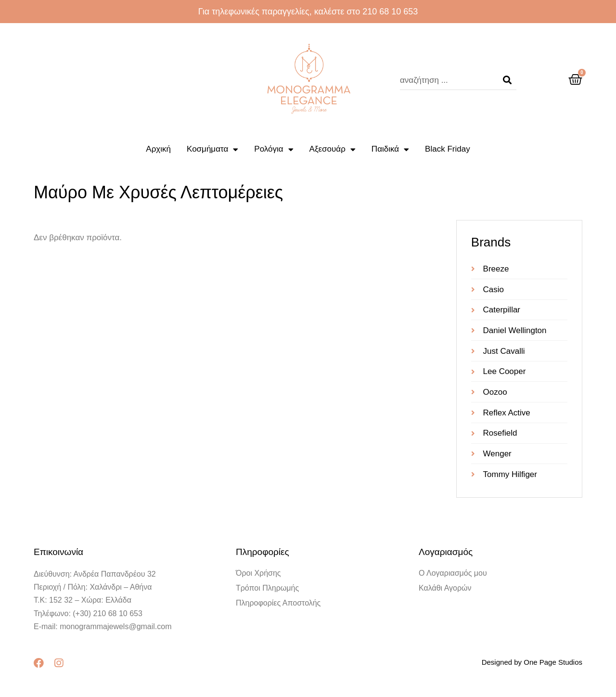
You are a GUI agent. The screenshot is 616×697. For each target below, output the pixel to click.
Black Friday (448, 149)
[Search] (507, 80)
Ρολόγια (274, 149)
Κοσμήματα (212, 149)
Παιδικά (390, 149)
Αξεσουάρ (333, 149)
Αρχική (158, 149)
